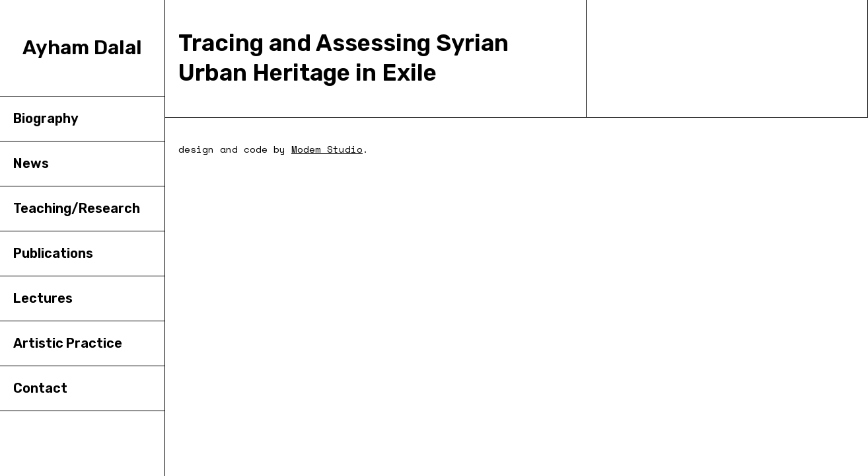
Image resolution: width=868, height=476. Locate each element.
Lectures (43, 298)
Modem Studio (327, 149)
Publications (53, 253)
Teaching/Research (77, 208)
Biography (46, 118)
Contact (40, 388)
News (31, 163)
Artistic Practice (68, 343)
